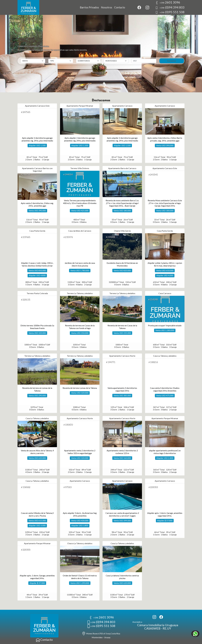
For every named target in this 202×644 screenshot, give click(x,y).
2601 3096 (168, 2)
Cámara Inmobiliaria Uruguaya (158, 625)
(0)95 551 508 (170, 12)
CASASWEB (152, 628)
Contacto (120, 7)
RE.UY (167, 628)
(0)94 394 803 (170, 7)
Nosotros (107, 7)
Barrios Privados (89, 7)
